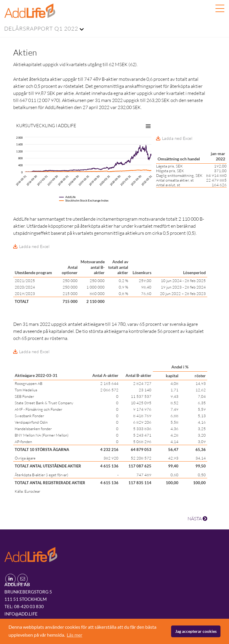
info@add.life (21, 614)
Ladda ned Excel (34, 246)
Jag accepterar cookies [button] (196, 631)
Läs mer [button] (75, 635)
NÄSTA (197, 519)
